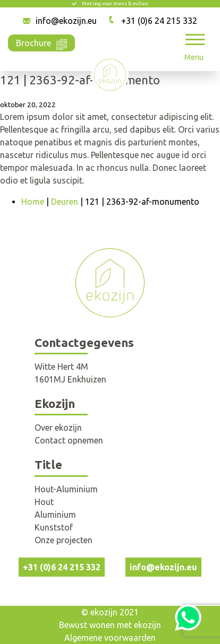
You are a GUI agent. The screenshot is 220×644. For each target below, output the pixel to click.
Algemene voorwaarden (110, 638)
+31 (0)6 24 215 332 (159, 21)
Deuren (65, 202)
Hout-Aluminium (66, 489)
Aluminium (55, 515)
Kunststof (54, 527)
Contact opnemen (69, 440)
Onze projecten (64, 540)
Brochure (41, 42)
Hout (44, 502)
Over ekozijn (58, 428)
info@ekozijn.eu (66, 21)
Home (33, 202)
